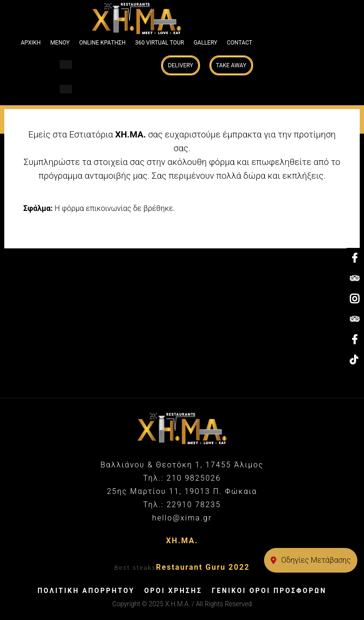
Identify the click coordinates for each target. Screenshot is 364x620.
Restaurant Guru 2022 (203, 567)
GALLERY (205, 43)
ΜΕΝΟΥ (60, 43)
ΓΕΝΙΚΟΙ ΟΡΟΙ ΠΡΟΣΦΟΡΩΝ (269, 591)
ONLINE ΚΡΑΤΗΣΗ (102, 43)
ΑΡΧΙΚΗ (31, 43)
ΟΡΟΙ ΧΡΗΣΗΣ (173, 591)
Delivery (180, 65)
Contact (240, 43)
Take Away (231, 65)
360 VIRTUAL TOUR (159, 43)
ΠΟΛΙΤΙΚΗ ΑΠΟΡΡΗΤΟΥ (86, 591)
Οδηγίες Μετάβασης (311, 560)
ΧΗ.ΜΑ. (182, 541)
